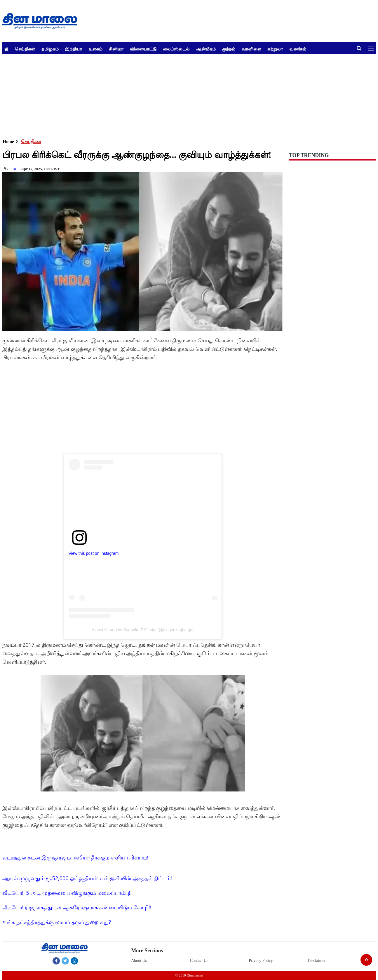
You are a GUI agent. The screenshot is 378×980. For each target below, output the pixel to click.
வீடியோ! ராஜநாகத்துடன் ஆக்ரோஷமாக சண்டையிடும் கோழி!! (77, 907)
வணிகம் (298, 49)
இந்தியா (74, 49)
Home (8, 142)
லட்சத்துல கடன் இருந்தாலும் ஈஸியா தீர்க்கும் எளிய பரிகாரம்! (75, 857)
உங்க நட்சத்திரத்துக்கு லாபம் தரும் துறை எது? (57, 922)
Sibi (13, 169)
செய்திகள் (25, 49)
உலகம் (95, 49)
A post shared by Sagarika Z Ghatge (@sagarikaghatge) (143, 630)
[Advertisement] (177, 95)
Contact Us (199, 961)
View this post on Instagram (94, 553)
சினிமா (116, 49)
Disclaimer (317, 961)
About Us (139, 961)
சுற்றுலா (275, 49)
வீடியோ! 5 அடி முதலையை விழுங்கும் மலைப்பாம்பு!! (67, 893)
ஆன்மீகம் (206, 49)
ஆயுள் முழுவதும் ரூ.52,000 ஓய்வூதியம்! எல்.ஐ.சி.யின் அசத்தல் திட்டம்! (87, 878)
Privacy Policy (261, 961)
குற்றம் (229, 49)
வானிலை (251, 49)
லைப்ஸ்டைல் (176, 49)
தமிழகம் (50, 49)
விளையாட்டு (143, 49)
